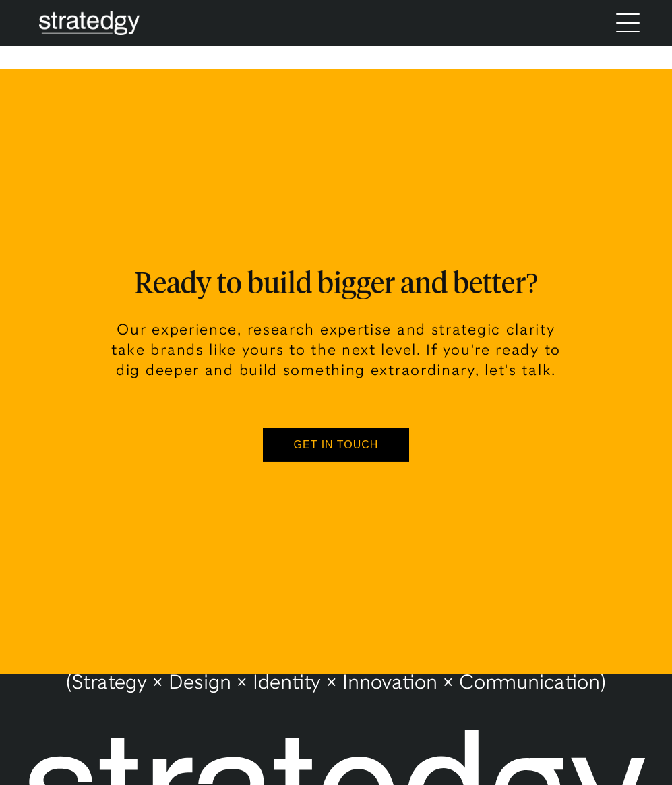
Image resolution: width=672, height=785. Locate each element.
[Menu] (628, 23)
